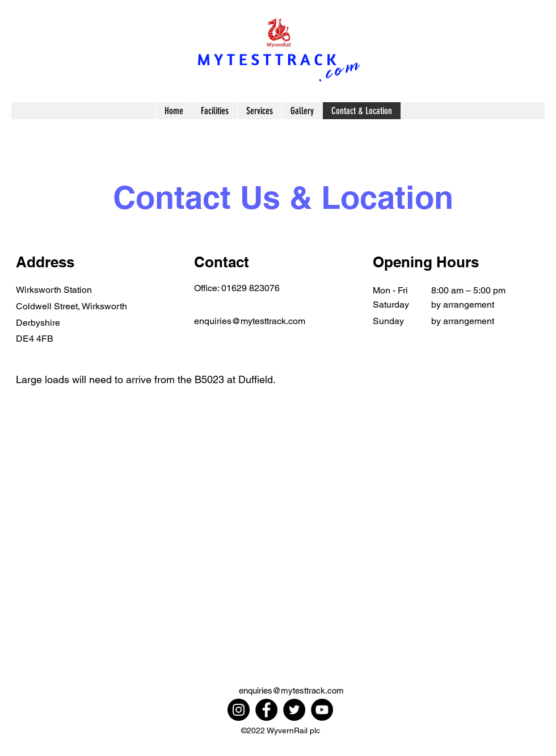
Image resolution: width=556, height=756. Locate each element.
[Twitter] (294, 710)
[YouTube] (322, 710)
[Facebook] (266, 710)
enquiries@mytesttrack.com (250, 321)
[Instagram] (239, 710)
